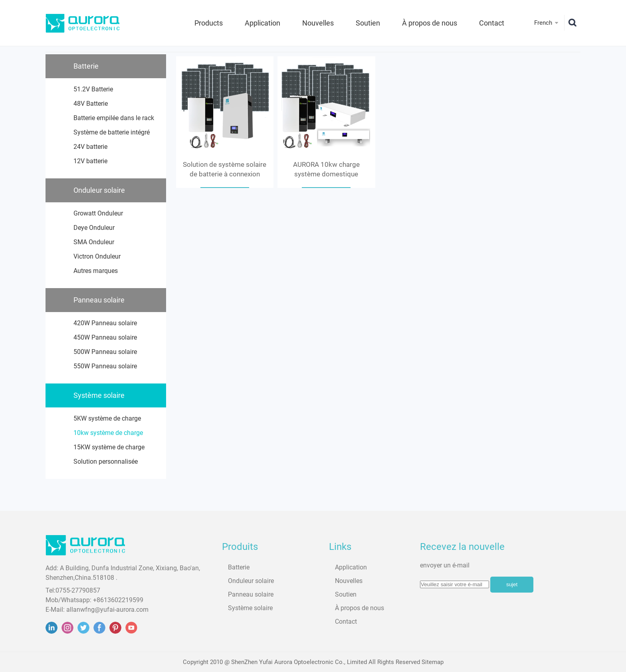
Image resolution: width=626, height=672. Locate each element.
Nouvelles (318, 23)
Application (262, 23)
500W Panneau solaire (105, 352)
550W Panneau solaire (105, 366)
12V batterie (90, 161)
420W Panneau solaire (105, 323)
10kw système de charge (108, 433)
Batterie (86, 66)
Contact (492, 23)
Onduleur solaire (99, 190)
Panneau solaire (99, 300)
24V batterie (90, 147)
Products (209, 23)
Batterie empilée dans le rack (114, 118)
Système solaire (99, 395)
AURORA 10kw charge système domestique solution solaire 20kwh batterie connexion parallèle (326, 170)
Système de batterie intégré (112, 132)
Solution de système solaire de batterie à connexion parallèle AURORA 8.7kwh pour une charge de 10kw (225, 170)
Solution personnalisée (106, 462)
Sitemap (433, 662)
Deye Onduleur (94, 228)
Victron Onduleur (97, 256)
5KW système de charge (107, 418)
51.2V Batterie (93, 89)
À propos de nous (430, 23)
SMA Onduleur (94, 242)
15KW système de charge (109, 447)
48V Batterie (91, 104)
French (543, 23)
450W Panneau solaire (105, 337)
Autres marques (96, 271)
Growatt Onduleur (98, 213)
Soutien (368, 23)
